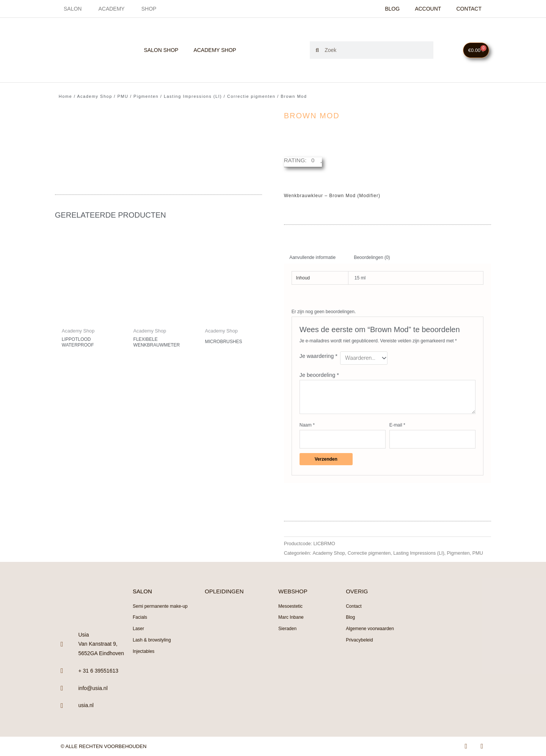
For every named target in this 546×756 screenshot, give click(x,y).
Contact (469, 9)
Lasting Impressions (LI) (193, 96)
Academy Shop (215, 50)
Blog (392, 9)
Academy (111, 9)
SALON (142, 591)
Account (428, 9)
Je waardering (318, 356)
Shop (149, 9)
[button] (303, 162)
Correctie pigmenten (251, 96)
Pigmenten (146, 96)
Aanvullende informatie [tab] (312, 257)
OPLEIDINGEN (224, 591)
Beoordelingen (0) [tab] (372, 257)
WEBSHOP (293, 591)
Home (65, 96)
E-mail (397, 425)
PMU (123, 96)
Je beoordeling (319, 375)
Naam (307, 425)
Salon (73, 9)
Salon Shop (161, 50)
